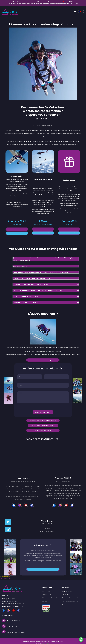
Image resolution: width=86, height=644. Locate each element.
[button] (75, 12)
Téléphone (47, 521)
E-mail (47, 529)
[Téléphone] (8, 522)
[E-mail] (8, 530)
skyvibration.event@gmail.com (16, 633)
